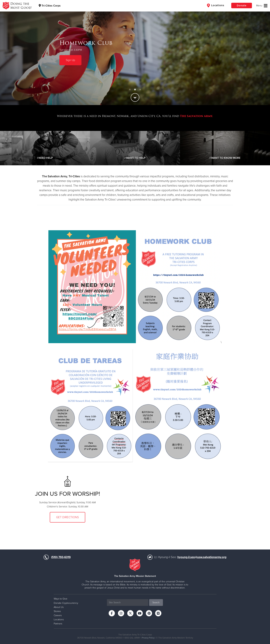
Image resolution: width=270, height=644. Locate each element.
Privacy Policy (148, 638)
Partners (58, 624)
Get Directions (67, 517)
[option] (135, 53)
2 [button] (135, 90)
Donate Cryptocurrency (66, 603)
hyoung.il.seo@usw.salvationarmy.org (202, 557)
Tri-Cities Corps (50, 6)
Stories (57, 611)
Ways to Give (61, 599)
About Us (59, 607)
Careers (58, 615)
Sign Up (70, 60)
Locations (216, 5)
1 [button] (130, 90)
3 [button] (140, 90)
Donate (242, 5)
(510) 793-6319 (61, 557)
